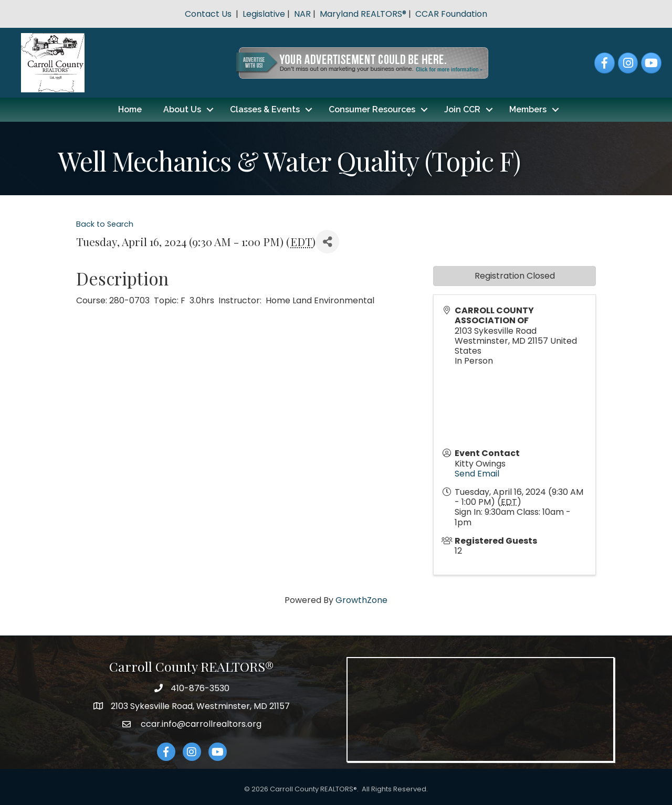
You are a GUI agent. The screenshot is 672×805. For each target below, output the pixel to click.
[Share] (327, 242)
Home (130, 109)
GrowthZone (361, 600)
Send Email (477, 474)
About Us (182, 109)
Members (528, 109)
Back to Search (105, 224)
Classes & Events (265, 109)
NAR (302, 14)
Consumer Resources (372, 109)
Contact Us (208, 14)
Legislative (264, 14)
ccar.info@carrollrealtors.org (200, 724)
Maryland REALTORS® (363, 14)
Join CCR (462, 109)
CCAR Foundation (451, 14)
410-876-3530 (200, 688)
